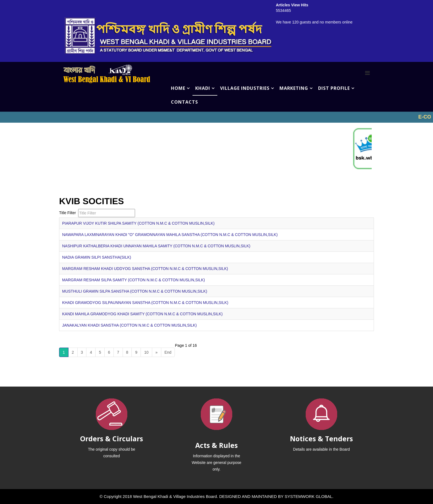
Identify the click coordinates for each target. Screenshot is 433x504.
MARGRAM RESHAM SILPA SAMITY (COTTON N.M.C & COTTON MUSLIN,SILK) (134, 280)
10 (146, 352)
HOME (178, 88)
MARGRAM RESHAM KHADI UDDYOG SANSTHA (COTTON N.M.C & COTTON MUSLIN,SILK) (145, 269)
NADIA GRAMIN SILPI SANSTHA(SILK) (97, 257)
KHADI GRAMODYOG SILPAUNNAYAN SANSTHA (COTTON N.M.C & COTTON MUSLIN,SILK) (145, 303)
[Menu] (367, 73)
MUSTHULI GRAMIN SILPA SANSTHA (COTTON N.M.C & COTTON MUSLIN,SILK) (135, 291)
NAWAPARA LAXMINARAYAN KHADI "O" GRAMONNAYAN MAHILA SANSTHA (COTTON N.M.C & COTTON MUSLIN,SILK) (170, 235)
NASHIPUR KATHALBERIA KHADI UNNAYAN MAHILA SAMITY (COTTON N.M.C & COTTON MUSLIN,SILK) (156, 246)
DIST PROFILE (334, 88)
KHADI (203, 88)
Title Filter (68, 213)
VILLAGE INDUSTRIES (245, 88)
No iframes (216, 117)
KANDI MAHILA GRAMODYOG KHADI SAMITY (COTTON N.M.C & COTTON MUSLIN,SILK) (142, 314)
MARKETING (294, 88)
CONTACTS (184, 102)
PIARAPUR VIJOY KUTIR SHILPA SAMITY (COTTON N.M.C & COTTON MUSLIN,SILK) (138, 223)
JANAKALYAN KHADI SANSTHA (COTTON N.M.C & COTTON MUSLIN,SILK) (129, 325)
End (168, 352)
